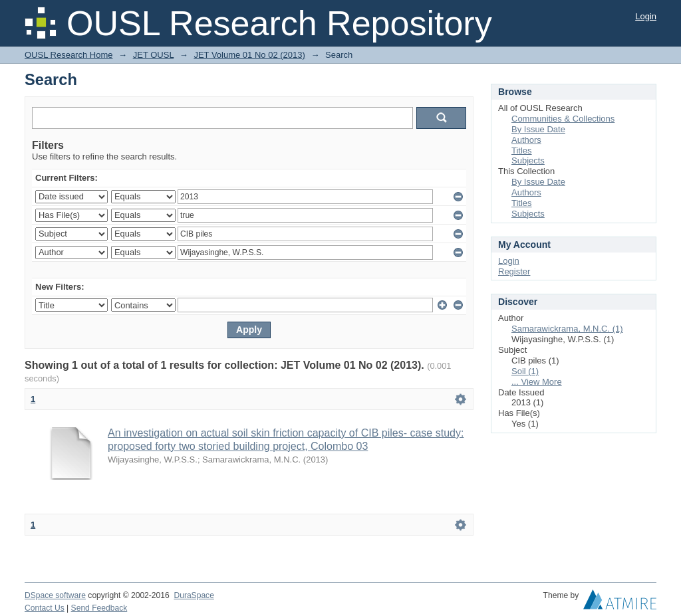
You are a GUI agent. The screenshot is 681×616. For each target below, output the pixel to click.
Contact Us (45, 608)
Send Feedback (99, 608)
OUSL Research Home (68, 55)
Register (514, 271)
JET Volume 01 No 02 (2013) (249, 55)
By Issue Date (538, 129)
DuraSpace (194, 595)
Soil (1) (525, 371)
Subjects (528, 160)
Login (646, 16)
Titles (522, 151)
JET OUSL (153, 55)
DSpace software (55, 595)
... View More (537, 382)
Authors (526, 140)
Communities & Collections (563, 119)
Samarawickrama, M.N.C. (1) (567, 329)
